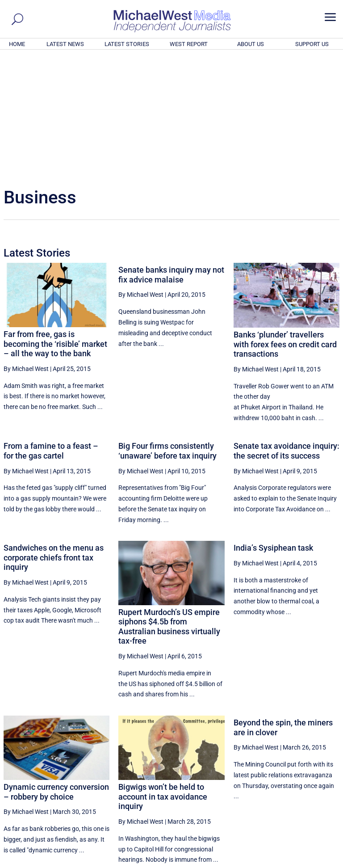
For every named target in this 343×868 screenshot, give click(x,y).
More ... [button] (315, 778)
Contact (299, 863)
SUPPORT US (312, 44)
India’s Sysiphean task (273, 426)
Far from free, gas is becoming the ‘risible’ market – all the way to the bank (55, 222)
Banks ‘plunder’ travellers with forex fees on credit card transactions (285, 223)
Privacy (324, 863)
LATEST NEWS (65, 44)
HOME (17, 44)
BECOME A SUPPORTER (299, 812)
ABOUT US (251, 44)
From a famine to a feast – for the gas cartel (51, 329)
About (276, 863)
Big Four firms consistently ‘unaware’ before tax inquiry (167, 329)
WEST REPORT (189, 44)
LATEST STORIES (127, 44)
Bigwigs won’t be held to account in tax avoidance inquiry (163, 675)
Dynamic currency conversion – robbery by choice (56, 670)
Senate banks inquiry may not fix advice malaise (171, 153)
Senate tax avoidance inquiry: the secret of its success (287, 329)
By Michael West (26, 247)
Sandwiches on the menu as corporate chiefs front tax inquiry (54, 436)
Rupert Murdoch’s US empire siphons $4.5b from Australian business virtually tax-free (169, 505)
